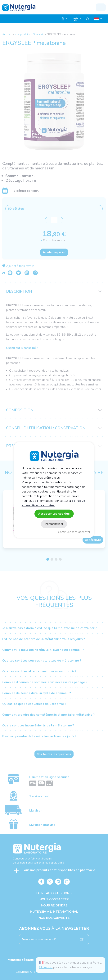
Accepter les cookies (54, 514)
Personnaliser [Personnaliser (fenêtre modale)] (54, 524)
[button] (64, 19)
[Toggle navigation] (101, 7)
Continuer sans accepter (74, 532)
